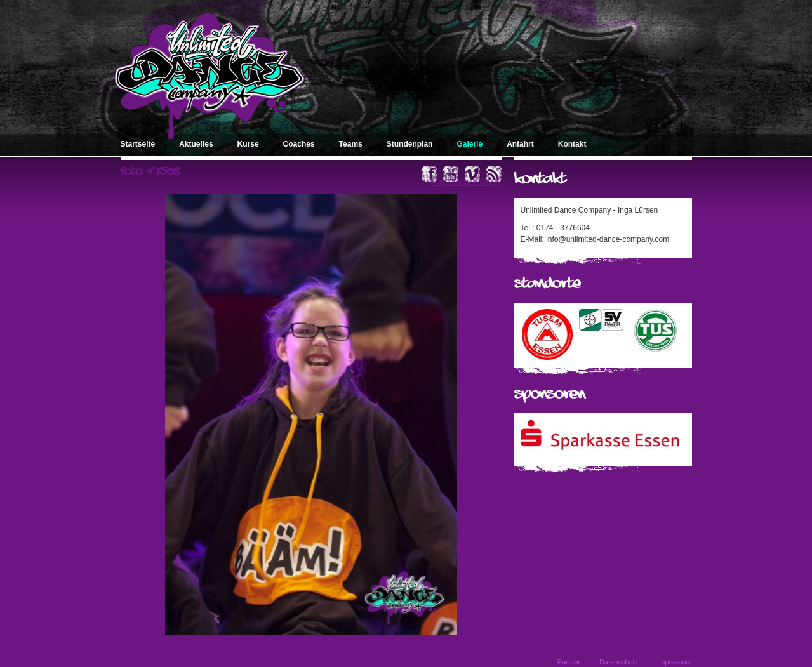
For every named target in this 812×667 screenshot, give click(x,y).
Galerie (469, 144)
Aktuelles (196, 144)
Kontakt (572, 144)
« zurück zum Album (467, 182)
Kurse (248, 144)
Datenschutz (619, 662)
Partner (569, 662)
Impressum (674, 662)
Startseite (138, 144)
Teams (351, 144)
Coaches (299, 144)
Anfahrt (520, 144)
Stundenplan (410, 144)
